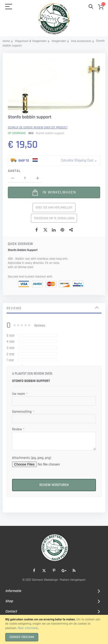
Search (91, 7)
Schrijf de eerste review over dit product (38, 164)
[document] (54, 629)
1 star (10, 397)
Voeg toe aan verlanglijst (54, 245)
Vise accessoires (81, 41)
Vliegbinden (59, 41)
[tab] (54, 345)
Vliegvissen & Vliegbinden (31, 41)
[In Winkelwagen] (54, 229)
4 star (11, 379)
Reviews (14, 345)
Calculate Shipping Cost (77, 197)
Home (6, 41)
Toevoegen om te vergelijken (54, 255)
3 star (11, 385)
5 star (10, 373)
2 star (10, 391)
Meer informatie (28, 628)
